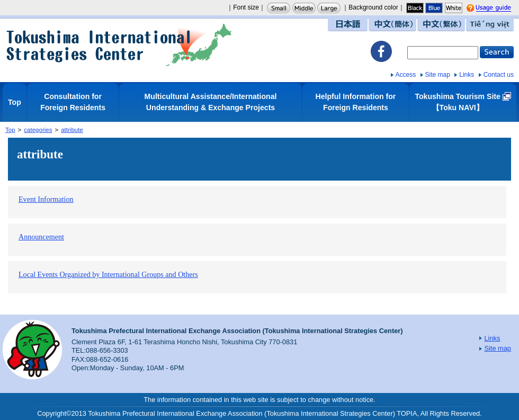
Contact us (499, 75)
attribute (72, 130)
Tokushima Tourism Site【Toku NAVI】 (457, 102)
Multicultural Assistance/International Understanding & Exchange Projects (211, 102)
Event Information (46, 199)
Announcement (41, 237)
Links (467, 75)
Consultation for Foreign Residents (73, 102)
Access (406, 75)
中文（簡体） (392, 25)
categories (38, 130)
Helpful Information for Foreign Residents (356, 102)
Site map (438, 75)
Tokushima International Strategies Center (119, 45)
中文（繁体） (441, 25)
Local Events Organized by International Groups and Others (108, 274)
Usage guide (503, 8)
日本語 (348, 25)
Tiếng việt (490, 25)
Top (15, 102)
